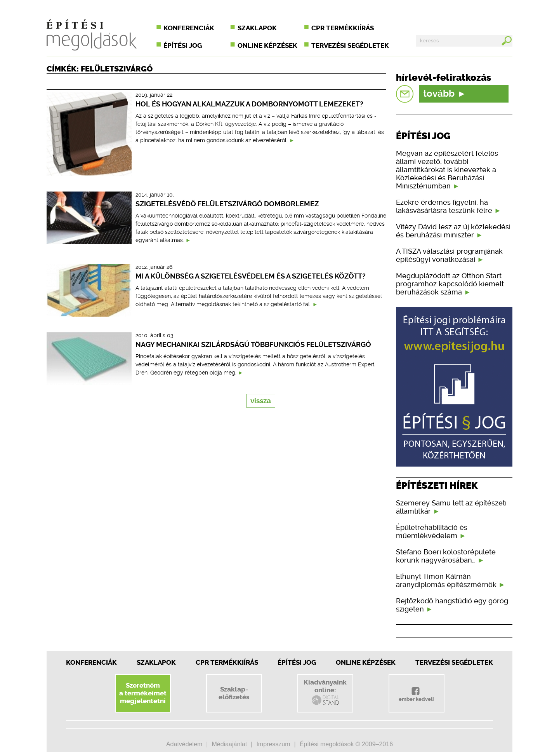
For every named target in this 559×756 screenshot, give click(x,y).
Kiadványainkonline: (325, 692)
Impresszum (273, 744)
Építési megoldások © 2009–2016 (346, 744)
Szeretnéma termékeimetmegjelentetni (143, 693)
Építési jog (183, 45)
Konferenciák (189, 28)
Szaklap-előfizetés (234, 693)
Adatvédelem (184, 744)
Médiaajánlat (229, 744)
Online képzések (267, 45)
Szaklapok (257, 28)
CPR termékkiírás (343, 28)
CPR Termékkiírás (227, 662)
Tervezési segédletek (350, 45)
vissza (261, 401)
